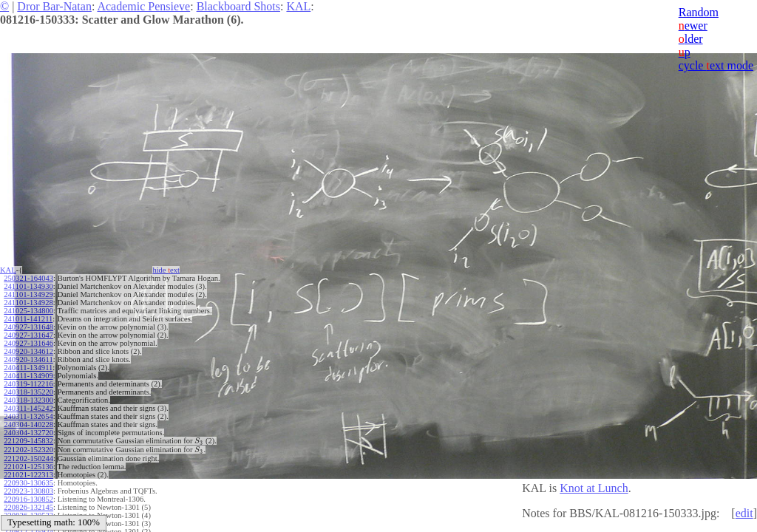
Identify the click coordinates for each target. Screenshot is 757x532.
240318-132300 (28, 400)
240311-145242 (28, 408)
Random (699, 12)
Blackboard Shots (238, 6)
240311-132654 (28, 416)
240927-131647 (28, 335)
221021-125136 (28, 467)
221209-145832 (28, 441)
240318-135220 (28, 392)
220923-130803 (28, 491)
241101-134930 (28, 286)
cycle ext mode (716, 65)
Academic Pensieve (143, 6)
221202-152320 (28, 450)
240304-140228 (28, 424)
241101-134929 (28, 294)
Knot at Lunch (594, 488)
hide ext (166, 270)
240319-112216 (28, 384)
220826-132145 (28, 507)
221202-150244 (28, 458)
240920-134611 (28, 359)
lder (691, 39)
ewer (693, 25)
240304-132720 (28, 433)
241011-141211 (28, 319)
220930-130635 (28, 483)
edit (744, 513)
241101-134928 (28, 303)
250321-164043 (28, 278)
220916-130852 (28, 499)
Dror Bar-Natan (54, 6)
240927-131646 (28, 343)
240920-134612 (28, 351)
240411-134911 (28, 368)
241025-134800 (28, 311)
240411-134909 (28, 376)
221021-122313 (28, 475)
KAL (298, 6)
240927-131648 (28, 327)
